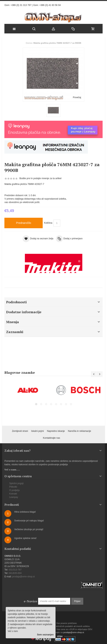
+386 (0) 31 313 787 (21, 5)
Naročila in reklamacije (80, 431)
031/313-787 (15, 570)
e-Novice (30, 601)
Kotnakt (13, 494)
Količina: (48, 223)
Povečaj (77, 97)
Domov (29, 43)
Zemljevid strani (20, 431)
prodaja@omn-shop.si (24, 577)
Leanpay (14, 497)
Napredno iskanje (56, 431)
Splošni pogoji (16, 483)
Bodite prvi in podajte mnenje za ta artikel (40, 178)
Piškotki (13, 487)
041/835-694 (15, 573)
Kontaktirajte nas (51, 438)
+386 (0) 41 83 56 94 (50, 5)
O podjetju (14, 490)
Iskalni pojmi (38, 431)
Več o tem (13, 631)
